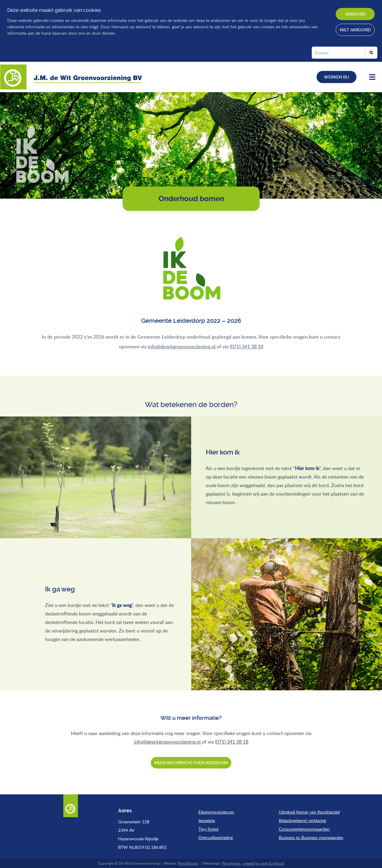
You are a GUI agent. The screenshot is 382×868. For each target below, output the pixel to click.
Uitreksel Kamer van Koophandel (309, 812)
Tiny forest (209, 829)
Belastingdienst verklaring (302, 820)
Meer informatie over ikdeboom (191, 763)
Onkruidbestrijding (216, 837)
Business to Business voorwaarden (311, 837)
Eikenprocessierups (216, 812)
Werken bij (336, 77)
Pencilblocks (188, 863)
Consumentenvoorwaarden (304, 829)
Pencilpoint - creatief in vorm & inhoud (253, 863)
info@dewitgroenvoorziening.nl (182, 347)
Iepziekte (207, 820)
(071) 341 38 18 (247, 347)
